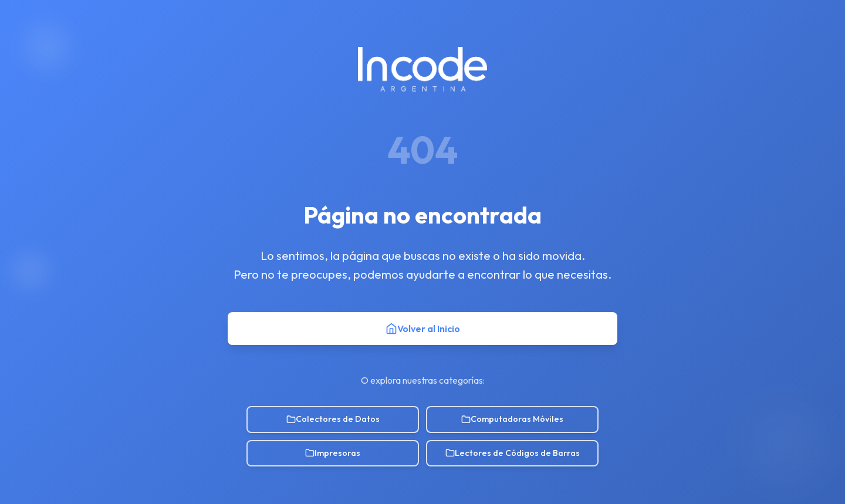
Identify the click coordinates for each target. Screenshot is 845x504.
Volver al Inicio (423, 329)
